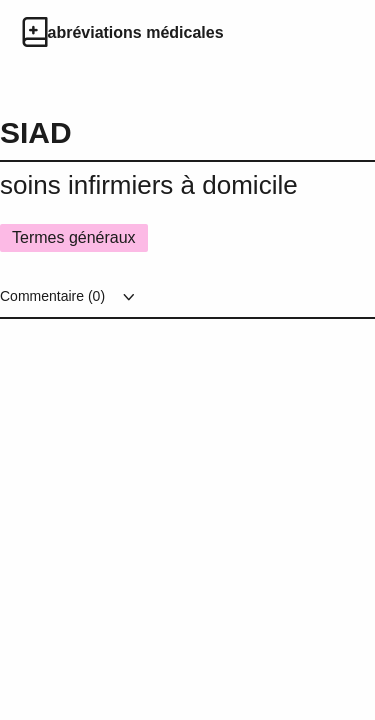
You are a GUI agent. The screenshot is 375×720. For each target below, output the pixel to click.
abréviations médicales (136, 32)
